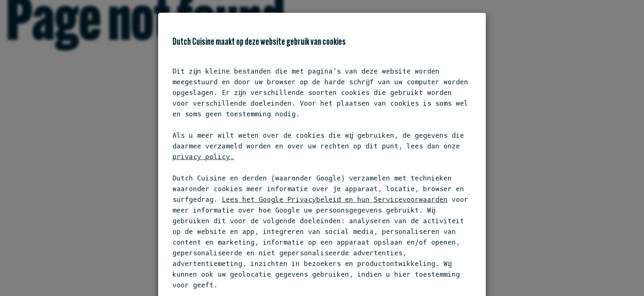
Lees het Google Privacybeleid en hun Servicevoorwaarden (335, 199)
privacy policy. (203, 157)
